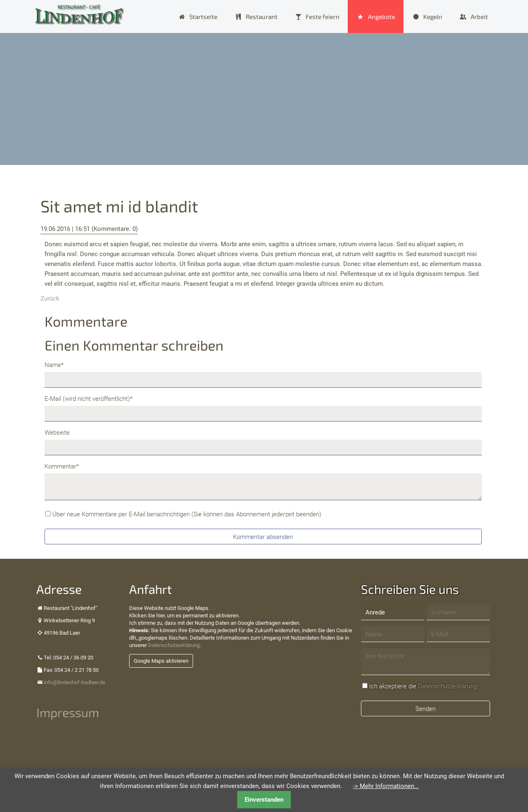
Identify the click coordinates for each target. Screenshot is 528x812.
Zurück (50, 299)
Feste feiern (323, 16)
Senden (425, 709)
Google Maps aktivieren (161, 661)
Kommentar (62, 466)
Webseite (57, 433)
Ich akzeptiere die (423, 686)
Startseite (203, 16)
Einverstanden (264, 800)
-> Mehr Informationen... (386, 786)
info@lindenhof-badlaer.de (74, 682)
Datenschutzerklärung (174, 645)
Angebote (382, 16)
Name (58, 364)
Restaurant (262, 16)
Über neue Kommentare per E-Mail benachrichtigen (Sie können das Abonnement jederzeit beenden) (187, 514)
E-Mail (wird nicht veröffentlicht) (88, 398)
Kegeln (433, 16)
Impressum (68, 712)
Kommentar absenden (263, 537)
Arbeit (479, 16)
